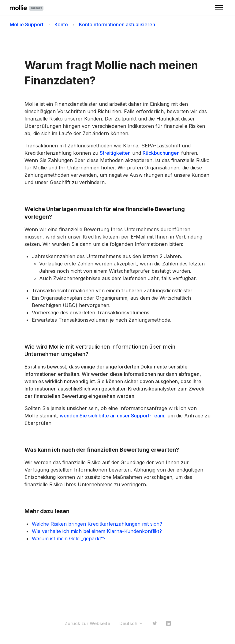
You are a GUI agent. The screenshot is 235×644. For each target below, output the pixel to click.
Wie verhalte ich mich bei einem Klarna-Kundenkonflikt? (97, 531)
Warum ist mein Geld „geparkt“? (69, 539)
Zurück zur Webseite (87, 623)
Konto (61, 24)
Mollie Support (27, 24)
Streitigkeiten (115, 153)
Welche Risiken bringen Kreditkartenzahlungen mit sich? (97, 524)
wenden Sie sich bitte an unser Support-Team (112, 416)
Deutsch (131, 623)
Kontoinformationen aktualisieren (117, 24)
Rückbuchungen (161, 153)
